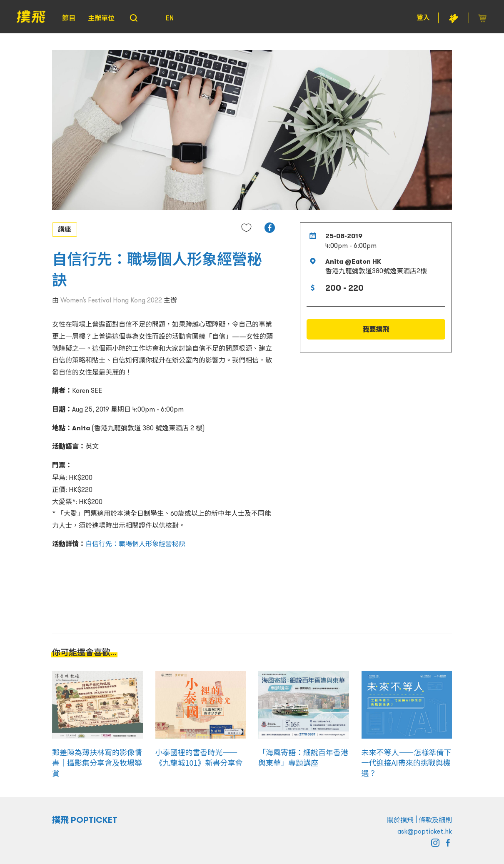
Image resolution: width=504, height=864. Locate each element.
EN (170, 18)
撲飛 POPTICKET (85, 820)
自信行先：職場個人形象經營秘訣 (135, 544)
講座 (65, 229)
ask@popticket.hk (425, 831)
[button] (270, 228)
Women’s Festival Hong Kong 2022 (111, 300)
